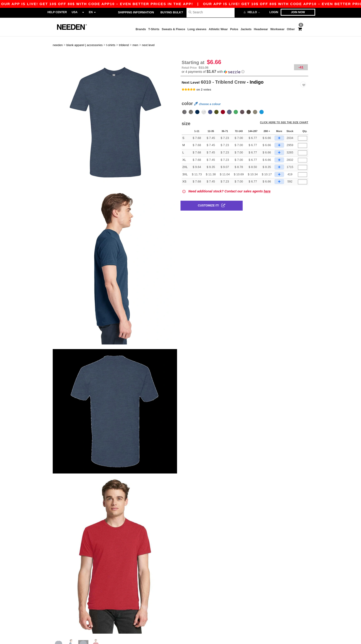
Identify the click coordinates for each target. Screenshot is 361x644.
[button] (244, 61)
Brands (141, 29)
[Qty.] (303, 128)
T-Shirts (154, 29)
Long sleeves (197, 29)
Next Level (193, 71)
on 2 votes (204, 79)
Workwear (277, 29)
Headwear (261, 29)
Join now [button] (298, 12)
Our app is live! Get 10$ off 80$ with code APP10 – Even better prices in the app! (183, 4)
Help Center (57, 12)
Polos (234, 29)
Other (291, 29)
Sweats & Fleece (173, 29)
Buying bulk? (172, 12)
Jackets (246, 29)
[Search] (211, 12)
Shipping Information (136, 12)
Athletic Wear (218, 29)
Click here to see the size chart (287, 114)
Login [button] (274, 12)
